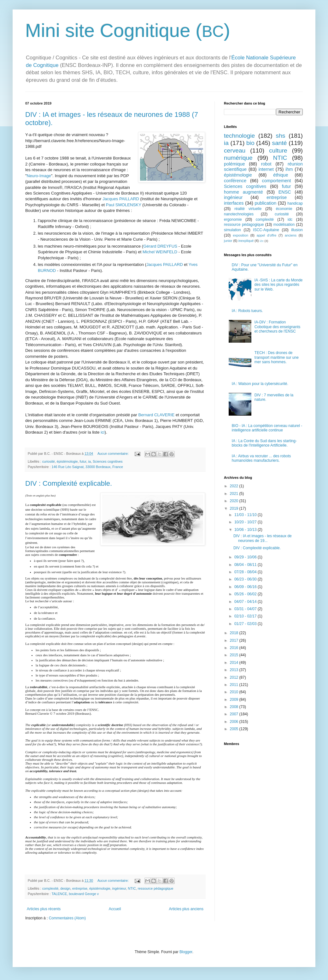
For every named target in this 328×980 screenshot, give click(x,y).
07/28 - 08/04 (246, 572)
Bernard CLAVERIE (156, 415)
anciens (291, 235)
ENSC (285, 192)
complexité (50, 888)
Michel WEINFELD (160, 252)
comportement (277, 181)
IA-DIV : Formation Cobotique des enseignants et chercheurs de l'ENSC (277, 327)
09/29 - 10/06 (246, 557)
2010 (235, 692)
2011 (235, 685)
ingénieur (119, 888)
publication (265, 203)
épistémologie (67, 461)
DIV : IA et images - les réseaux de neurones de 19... (263, 538)
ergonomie (233, 219)
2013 (235, 670)
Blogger (186, 952)
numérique (238, 158)
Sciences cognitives (108, 461)
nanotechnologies (239, 214)
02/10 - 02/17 (246, 616)
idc (290, 219)
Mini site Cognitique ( (114, 30)
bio (250, 143)
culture (278, 150)
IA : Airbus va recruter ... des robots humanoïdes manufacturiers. (261, 458)
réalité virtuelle (248, 209)
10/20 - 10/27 (246, 522)
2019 (235, 508)
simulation (232, 230)
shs (281, 136)
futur (83, 461)
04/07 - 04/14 (246, 602)
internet (266, 169)
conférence (235, 181)
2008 (235, 707)
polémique (234, 164)
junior (228, 241)
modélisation (284, 225)
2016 (235, 648)
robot (266, 164)
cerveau (235, 150)
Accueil (115, 909)
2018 (235, 633)
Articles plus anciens (186, 909)
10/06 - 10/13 (246, 530)
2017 (235, 640)
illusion (297, 230)
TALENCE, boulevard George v (75, 894)
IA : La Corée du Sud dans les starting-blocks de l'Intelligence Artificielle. (264, 443)
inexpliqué (246, 241)
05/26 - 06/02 (246, 594)
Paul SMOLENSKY (124, 205)
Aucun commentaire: (114, 454)
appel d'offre (267, 235)
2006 (235, 722)
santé (280, 143)
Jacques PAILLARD (121, 199)
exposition (240, 235)
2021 (235, 494)
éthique (281, 175)
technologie (239, 136)
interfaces (234, 203)
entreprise (80, 888)
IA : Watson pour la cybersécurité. (260, 384)
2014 (235, 663)
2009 (235, 700)
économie (284, 209)
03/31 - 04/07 (246, 609)
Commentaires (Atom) (67, 918)
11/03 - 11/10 (246, 515)
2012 (235, 677)
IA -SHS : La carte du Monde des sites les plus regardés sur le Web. (279, 285)
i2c (261, 241)
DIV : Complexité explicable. (69, 483)
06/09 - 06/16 (246, 587)
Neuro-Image (39, 176)
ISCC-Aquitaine (266, 230)
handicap (295, 203)
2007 (235, 714)
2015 (235, 655)
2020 (235, 501)
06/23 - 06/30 (246, 579)
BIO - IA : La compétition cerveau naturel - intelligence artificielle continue (267, 428)
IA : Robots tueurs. (247, 311)
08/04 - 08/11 (246, 565)
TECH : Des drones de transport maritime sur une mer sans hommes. (277, 357)
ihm (289, 169)
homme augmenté (243, 192)
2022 (235, 486)
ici (102, 432)
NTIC (132, 888)
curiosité (49, 461)
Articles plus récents (44, 909)
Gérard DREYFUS (160, 246)
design (65, 888)
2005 (235, 729)
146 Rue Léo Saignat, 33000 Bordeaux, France (87, 467)
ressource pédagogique (156, 888)
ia (89, 461)
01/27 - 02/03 (246, 624)
